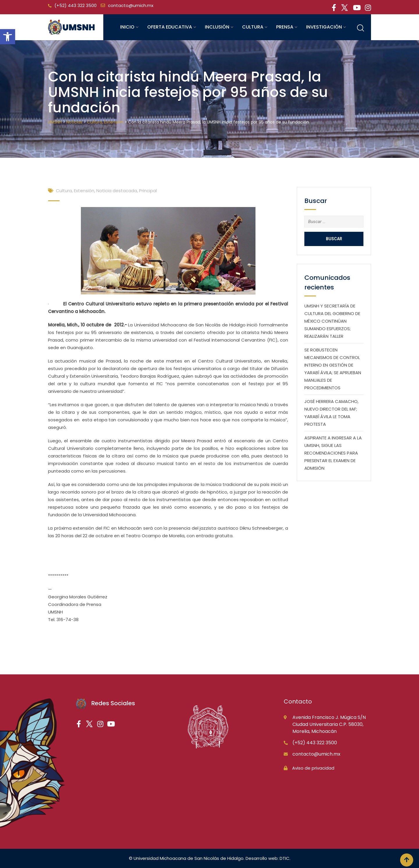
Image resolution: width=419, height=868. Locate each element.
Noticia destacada (117, 191)
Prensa (285, 27)
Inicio (127, 27)
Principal (148, 191)
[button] (8, 37)
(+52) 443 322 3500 (76, 5)
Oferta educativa (170, 27)
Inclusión (217, 27)
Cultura (253, 27)
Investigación (324, 27)
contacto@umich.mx (131, 5)
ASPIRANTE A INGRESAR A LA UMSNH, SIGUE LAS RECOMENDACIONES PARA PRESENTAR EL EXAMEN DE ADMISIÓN (333, 453)
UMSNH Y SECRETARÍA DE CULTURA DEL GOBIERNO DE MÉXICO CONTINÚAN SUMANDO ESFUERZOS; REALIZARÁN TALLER (332, 321)
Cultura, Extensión (75, 191)
